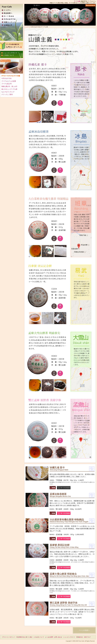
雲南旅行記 (80, 637)
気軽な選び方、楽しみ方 (9, 86)
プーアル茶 (77, 1)
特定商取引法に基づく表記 (24, 637)
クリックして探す (7, 94)
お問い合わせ (58, 637)
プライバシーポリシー (9, 637)
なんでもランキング (8, 92)
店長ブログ (87, 637)
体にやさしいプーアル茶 (9, 89)
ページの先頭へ (84, 630)
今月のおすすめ (6, 78)
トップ (26, 27)
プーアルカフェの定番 (9, 81)
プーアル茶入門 (6, 84)
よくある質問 (49, 637)
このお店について (39, 637)
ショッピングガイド (69, 637)
